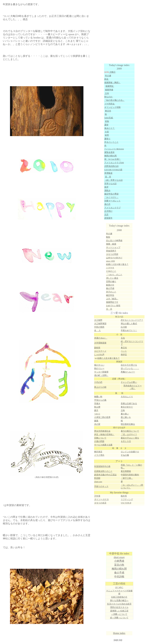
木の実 (97, 424)
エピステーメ (100, 351)
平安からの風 (100, 400)
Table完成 (109, 118)
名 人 (97, 330)
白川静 (124, 327)
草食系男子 (111, 251)
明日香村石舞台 (128, 424)
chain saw (98, 482)
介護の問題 (99, 441)
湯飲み (107, 190)
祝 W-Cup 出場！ (113, 159)
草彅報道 (108, 173)
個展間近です (112, 302)
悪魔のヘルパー (128, 372)
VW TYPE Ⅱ (126, 503)
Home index (119, 633)
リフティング (127, 499)
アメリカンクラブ (112, 208)
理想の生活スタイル (119, 607)
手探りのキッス (101, 486)
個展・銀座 (111, 244)
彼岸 (106, 187)
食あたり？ (110, 128)
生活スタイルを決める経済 (119, 604)
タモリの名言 (100, 503)
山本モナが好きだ (114, 258)
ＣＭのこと (111, 271)
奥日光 (124, 348)
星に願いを (126, 417)
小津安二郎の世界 (102, 417)
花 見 (108, 177)
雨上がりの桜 (100, 387)
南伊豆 (124, 355)
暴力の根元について (130, 431)
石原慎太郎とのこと (103, 471)
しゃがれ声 (99, 355)
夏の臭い (125, 414)
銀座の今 (110, 285)
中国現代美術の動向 (130, 475)
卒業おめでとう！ (129, 330)
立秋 (123, 410)
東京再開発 (126, 471)
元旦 (106, 215)
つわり (97, 414)
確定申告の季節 (111, 194)
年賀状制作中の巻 (102, 466)
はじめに (119, 587)
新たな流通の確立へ (119, 600)
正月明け (108, 211)
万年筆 (97, 496)
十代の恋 (98, 382)
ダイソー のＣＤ (102, 499)
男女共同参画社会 (102, 431)
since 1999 (110, 261)
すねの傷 (125, 455)
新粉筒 (97, 348)
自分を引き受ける (129, 365)
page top (118, 640)
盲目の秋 (119, 565)
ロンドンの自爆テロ (130, 452)
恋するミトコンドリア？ (132, 320)
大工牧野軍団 (100, 324)
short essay (119, 557)
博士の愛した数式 (129, 324)
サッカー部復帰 (101, 372)
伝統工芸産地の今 (119, 597)
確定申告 (110, 295)
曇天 (96, 410)
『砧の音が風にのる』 (115, 100)
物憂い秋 (98, 397)
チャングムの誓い (129, 382)
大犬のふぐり (127, 397)
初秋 (107, 121)
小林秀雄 (119, 561)
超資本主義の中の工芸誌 (105, 475)
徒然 (107, 135)
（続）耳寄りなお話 (113, 180)
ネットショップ (113, 247)
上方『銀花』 (112, 299)
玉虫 (123, 338)
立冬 (107, 93)
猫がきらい (99, 365)
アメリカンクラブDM (114, 163)
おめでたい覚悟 (113, 306)
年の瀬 (108, 76)
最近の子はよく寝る (130, 438)
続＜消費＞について (119, 618)
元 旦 (109, 309)
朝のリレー (99, 368)
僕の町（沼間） (101, 375)
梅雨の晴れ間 (111, 156)
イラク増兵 (99, 455)
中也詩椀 (119, 577)
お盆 (107, 132)
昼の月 (107, 204)
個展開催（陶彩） (112, 83)
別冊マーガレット (112, 201)
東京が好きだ (127, 407)
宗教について (100, 438)
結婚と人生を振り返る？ (117, 264)
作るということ (111, 142)
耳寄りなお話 (110, 184)
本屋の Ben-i (101, 338)
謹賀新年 (108, 218)
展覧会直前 (109, 152)
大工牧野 (98, 320)
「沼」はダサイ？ (129, 434)
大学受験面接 (100, 343)
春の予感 (119, 573)
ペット (124, 351)
